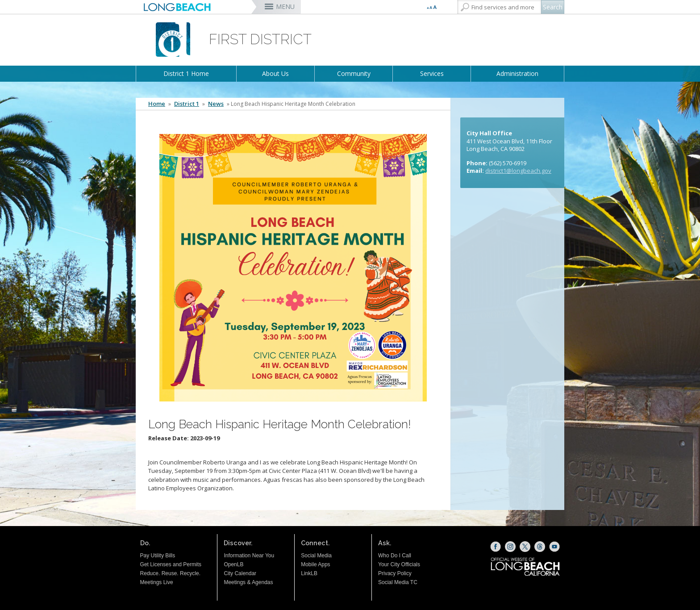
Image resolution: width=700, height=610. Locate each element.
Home (157, 104)
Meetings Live (157, 582)
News (216, 104)
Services (432, 73)
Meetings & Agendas (248, 582)
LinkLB (309, 573)
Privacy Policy (395, 573)
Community (354, 73)
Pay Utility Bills (158, 556)
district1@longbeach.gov (518, 171)
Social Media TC (398, 582)
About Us (275, 73)
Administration (517, 73)
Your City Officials (399, 564)
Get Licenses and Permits (171, 564)
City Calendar (240, 573)
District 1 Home (186, 73)
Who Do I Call (395, 556)
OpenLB (233, 564)
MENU (285, 6)
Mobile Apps (315, 564)
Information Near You (249, 556)
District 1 (187, 104)
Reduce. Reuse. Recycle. (170, 573)
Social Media (316, 556)
